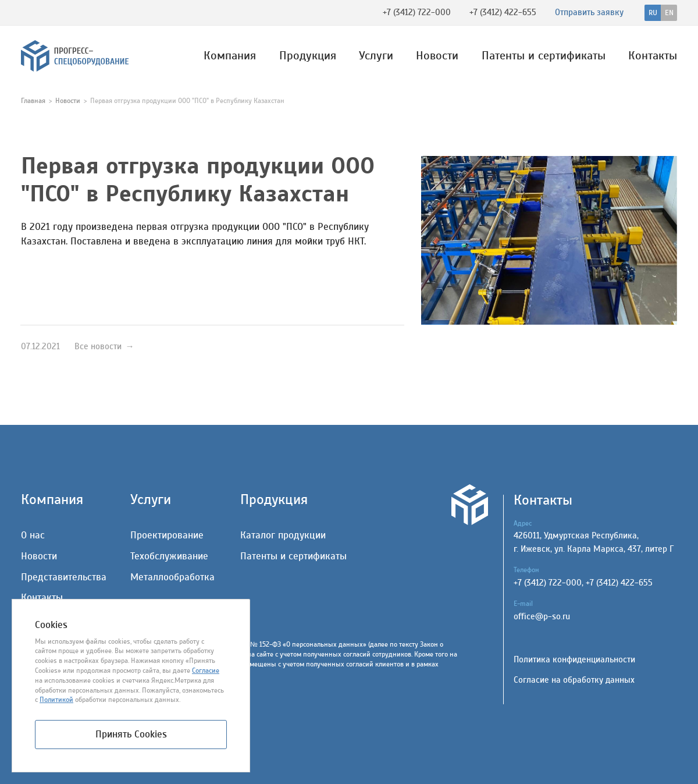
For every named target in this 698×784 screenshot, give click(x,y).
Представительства (64, 577)
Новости (437, 56)
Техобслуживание (169, 556)
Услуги (376, 56)
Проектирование (167, 535)
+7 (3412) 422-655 (503, 13)
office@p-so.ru (542, 617)
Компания (230, 56)
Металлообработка (172, 577)
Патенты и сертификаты (544, 56)
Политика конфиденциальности (574, 660)
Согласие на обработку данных (574, 680)
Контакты (653, 56)
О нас (33, 535)
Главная (33, 101)
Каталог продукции (283, 535)
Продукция (308, 56)
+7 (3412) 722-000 (417, 13)
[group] (549, 240)
